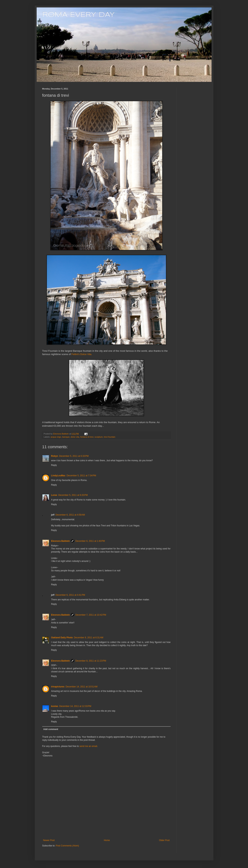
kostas (55, 706)
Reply (54, 465)
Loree (54, 495)
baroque (66, 437)
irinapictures (58, 687)
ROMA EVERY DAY (78, 15)
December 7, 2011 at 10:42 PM (91, 615)
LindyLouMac (58, 476)
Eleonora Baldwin (61, 541)
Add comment (51, 729)
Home (107, 840)
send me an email (88, 746)
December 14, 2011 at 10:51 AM (82, 687)
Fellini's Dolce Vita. (82, 354)
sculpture (99, 437)
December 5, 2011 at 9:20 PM (73, 495)
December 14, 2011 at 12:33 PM (75, 706)
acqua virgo (56, 437)
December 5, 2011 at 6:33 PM (74, 456)
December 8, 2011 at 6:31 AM (89, 638)
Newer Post (49, 840)
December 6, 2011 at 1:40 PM (90, 541)
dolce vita (75, 437)
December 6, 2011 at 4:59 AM (70, 515)
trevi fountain (110, 437)
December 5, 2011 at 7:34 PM (81, 476)
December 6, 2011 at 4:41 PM (70, 595)
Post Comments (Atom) (67, 846)
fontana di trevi (87, 437)
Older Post (164, 840)
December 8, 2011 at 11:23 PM (91, 661)
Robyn (55, 456)
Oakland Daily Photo (62, 638)
